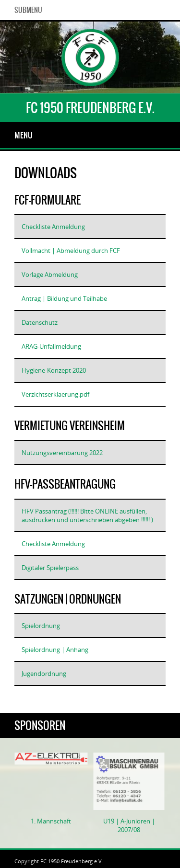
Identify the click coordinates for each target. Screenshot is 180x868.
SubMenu (28, 10)
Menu (24, 135)
